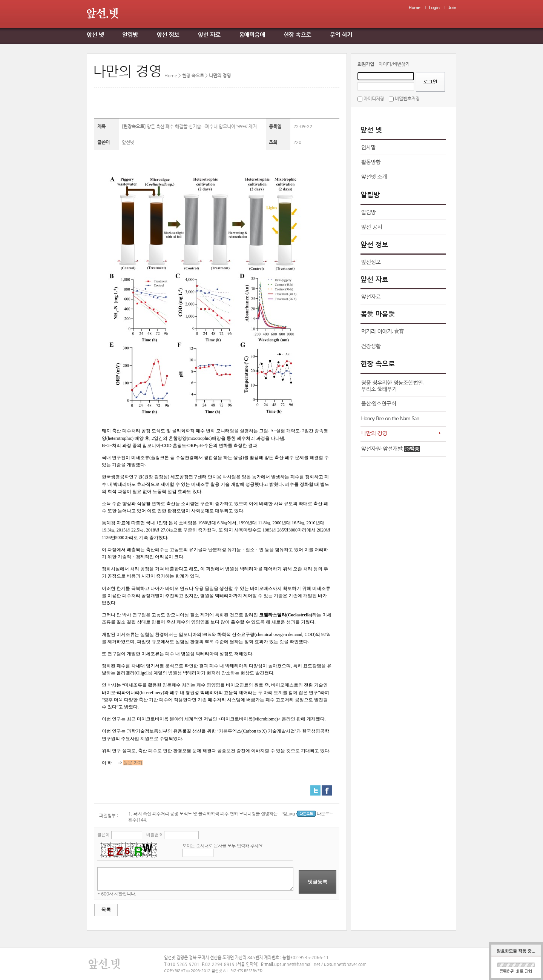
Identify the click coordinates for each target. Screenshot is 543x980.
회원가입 (366, 64)
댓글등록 (318, 882)
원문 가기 (133, 763)
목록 (106, 910)
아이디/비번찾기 (394, 64)
